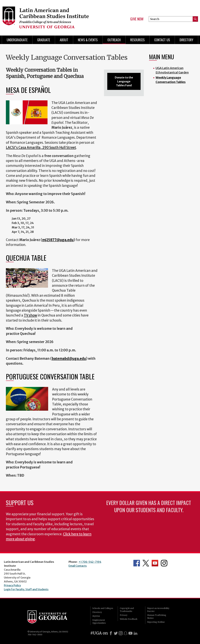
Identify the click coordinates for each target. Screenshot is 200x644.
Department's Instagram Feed (164, 563)
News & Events (88, 40)
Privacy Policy (12, 585)
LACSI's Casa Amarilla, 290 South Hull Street (41, 148)
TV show (30, 315)
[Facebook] (111, 633)
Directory (186, 40)
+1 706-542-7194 (90, 562)
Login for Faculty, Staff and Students (26, 589)
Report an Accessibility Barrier (158, 610)
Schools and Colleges (103, 608)
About (64, 40)
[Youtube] (130, 633)
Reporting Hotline (156, 622)
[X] (116, 633)
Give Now (137, 19)
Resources (137, 40)
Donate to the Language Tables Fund (124, 81)
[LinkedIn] (136, 633)
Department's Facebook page (137, 563)
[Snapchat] (126, 633)
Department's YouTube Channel (155, 563)
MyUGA (96, 616)
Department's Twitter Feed (146, 563)
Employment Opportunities (99, 621)
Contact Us (162, 40)
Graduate (44, 40)
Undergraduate (17, 40)
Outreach (114, 40)
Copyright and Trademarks (127, 610)
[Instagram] (121, 633)
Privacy (124, 615)
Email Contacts (78, 566)
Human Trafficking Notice (157, 617)
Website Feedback (129, 619)
